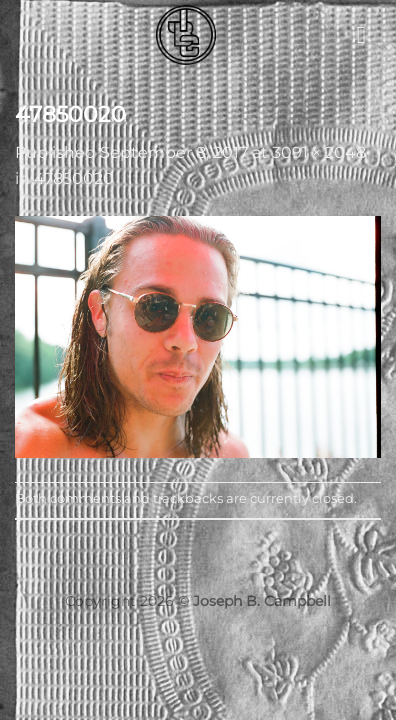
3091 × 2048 (319, 152)
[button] (369, 34)
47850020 (74, 178)
